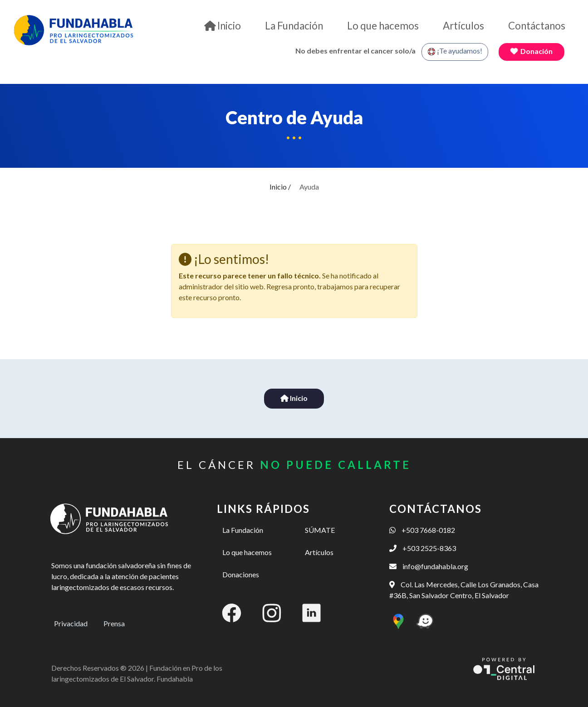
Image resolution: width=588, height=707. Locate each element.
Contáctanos (537, 26)
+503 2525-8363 (423, 548)
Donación (531, 51)
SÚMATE (320, 530)
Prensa (114, 623)
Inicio (223, 26)
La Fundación (294, 26)
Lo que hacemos (383, 26)
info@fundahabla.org (429, 566)
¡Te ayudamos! (455, 51)
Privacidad (71, 623)
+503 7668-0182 (422, 530)
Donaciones (241, 574)
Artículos (463, 26)
